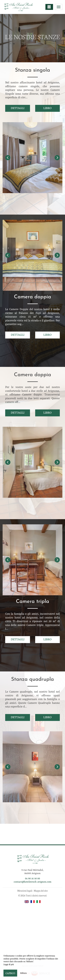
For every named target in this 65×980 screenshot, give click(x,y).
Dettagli (18, 108)
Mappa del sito (41, 891)
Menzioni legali (25, 891)
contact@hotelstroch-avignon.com (32, 882)
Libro (47, 108)
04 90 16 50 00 (32, 879)
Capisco (10, 973)
